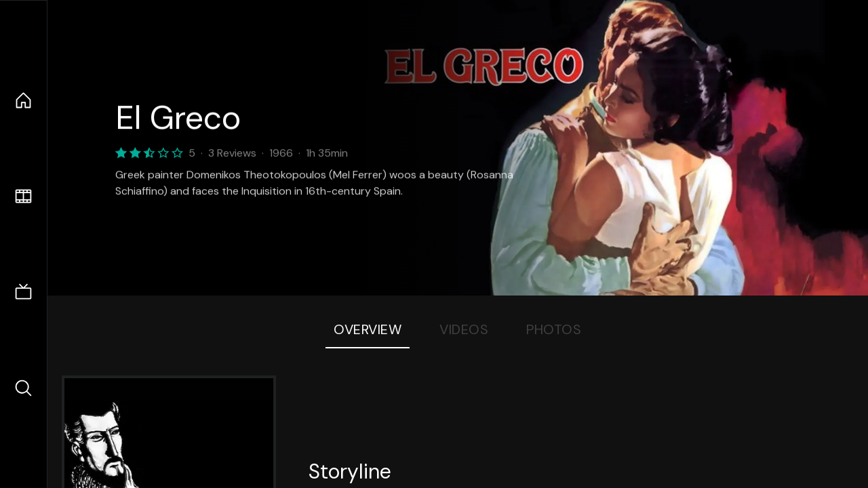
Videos (464, 329)
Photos (554, 329)
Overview (368, 329)
